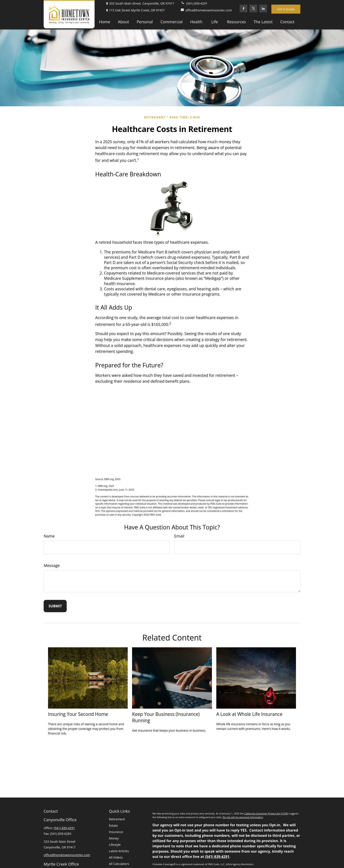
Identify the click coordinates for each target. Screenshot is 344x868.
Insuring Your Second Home (78, 714)
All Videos (116, 857)
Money (114, 838)
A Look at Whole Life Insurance (249, 714)
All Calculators (119, 864)
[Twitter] (253, 8)
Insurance (116, 832)
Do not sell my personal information (243, 817)
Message (52, 565)
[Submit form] (55, 606)
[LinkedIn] (263, 8)
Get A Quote (286, 9)
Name (49, 536)
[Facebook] (243, 8)
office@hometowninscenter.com (204, 10)
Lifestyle (115, 845)
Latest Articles (119, 851)
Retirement (117, 819)
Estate (113, 826)
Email (179, 536)
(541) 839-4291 (194, 3)
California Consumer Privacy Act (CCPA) (266, 813)
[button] (105, 22)
